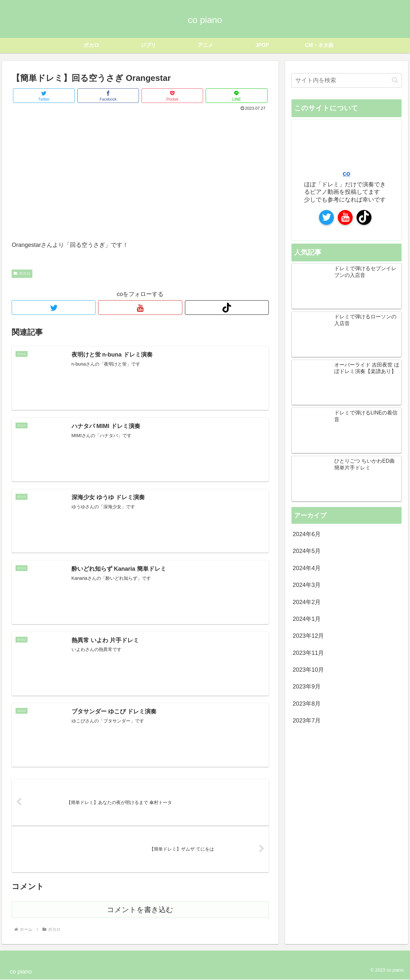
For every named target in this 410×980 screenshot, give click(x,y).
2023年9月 (307, 687)
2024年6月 (307, 534)
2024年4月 (307, 568)
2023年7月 (307, 721)
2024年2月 (307, 602)
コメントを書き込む (140, 910)
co (346, 173)
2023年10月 (308, 670)
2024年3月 (307, 585)
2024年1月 (307, 619)
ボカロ (22, 273)
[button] (395, 80)
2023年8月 (307, 704)
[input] (347, 80)
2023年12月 (308, 636)
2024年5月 (307, 551)
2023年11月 (308, 653)
